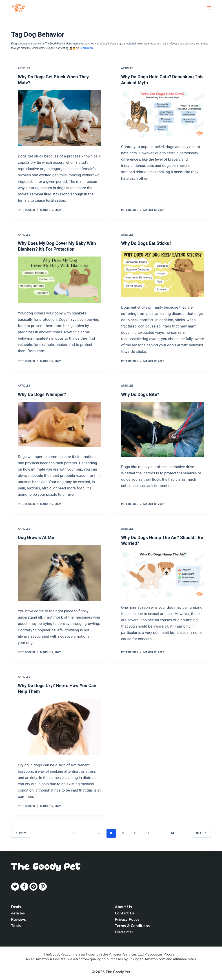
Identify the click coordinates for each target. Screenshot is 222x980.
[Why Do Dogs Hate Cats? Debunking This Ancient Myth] (163, 113)
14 (172, 833)
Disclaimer (124, 932)
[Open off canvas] (209, 8)
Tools (16, 926)
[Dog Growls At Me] (59, 573)
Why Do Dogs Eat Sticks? (146, 243)
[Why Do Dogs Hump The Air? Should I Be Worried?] (163, 574)
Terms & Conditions (132, 926)
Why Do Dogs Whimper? (42, 394)
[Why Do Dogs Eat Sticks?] (163, 274)
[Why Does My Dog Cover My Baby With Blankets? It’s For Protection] (59, 280)
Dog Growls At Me (36, 538)
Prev (21, 833)
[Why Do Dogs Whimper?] (59, 424)
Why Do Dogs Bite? (140, 394)
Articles (24, 68)
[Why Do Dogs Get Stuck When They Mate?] (59, 118)
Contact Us (125, 913)
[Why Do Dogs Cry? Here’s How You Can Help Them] (59, 727)
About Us (123, 907)
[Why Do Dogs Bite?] (163, 429)
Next (201, 833)
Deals (16, 907)
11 (148, 833)
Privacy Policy (127, 919)
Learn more (87, 48)
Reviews (18, 919)
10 (135, 833)
